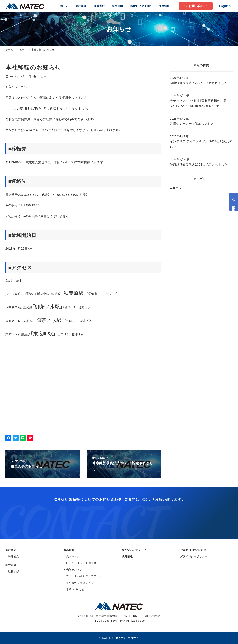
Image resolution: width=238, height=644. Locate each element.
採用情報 (127, 556)
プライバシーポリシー (194, 556)
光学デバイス (75, 569)
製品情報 (69, 550)
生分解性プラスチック (80, 583)
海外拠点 (14, 556)
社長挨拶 (14, 571)
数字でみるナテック (134, 550)
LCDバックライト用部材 (81, 563)
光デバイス (73, 556)
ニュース (44, 76)
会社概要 (11, 550)
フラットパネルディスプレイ (84, 576)
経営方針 (11, 565)
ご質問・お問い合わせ (193, 550)
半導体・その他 (75, 589)
